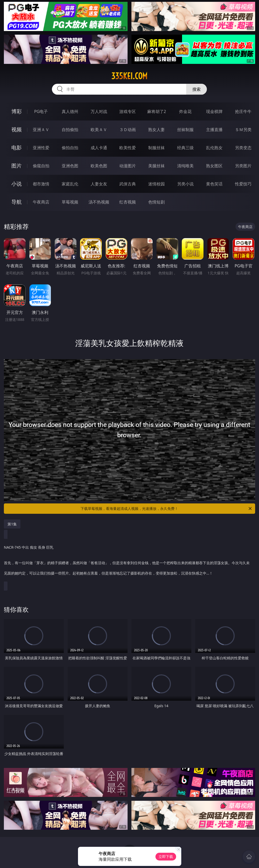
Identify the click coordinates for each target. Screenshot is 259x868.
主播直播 (214, 130)
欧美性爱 (128, 148)
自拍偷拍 (70, 130)
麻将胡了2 (157, 111)
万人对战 (99, 111)
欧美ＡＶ (99, 130)
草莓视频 (70, 202)
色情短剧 (156, 202)
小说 (17, 184)
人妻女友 (99, 184)
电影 (17, 148)
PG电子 (41, 111)
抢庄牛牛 (243, 111)
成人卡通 (99, 148)
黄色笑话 (214, 184)
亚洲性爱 (41, 148)
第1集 (12, 524)
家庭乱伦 (70, 184)
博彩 (17, 111)
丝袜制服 (185, 130)
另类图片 (243, 166)
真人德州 (70, 111)
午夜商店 (41, 202)
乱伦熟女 (214, 148)
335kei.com (129, 76)
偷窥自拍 (41, 166)
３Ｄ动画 (128, 130)
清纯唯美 (185, 166)
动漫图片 (128, 166)
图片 (17, 166)
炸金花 (185, 111)
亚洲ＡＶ (41, 130)
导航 (17, 202)
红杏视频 (128, 202)
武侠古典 (128, 184)
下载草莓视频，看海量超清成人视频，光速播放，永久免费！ (166, 509)
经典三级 (185, 148)
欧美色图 (99, 166)
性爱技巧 (243, 184)
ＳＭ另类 (243, 130)
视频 (17, 129)
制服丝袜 (156, 148)
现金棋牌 (214, 111)
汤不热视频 (99, 202)
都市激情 (41, 184)
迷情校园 (156, 184)
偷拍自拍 (70, 148)
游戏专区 (128, 111)
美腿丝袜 (156, 166)
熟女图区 (214, 166)
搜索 (197, 89)
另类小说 (185, 184)
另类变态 (243, 148)
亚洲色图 (70, 166)
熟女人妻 (156, 130)
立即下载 (166, 856)
